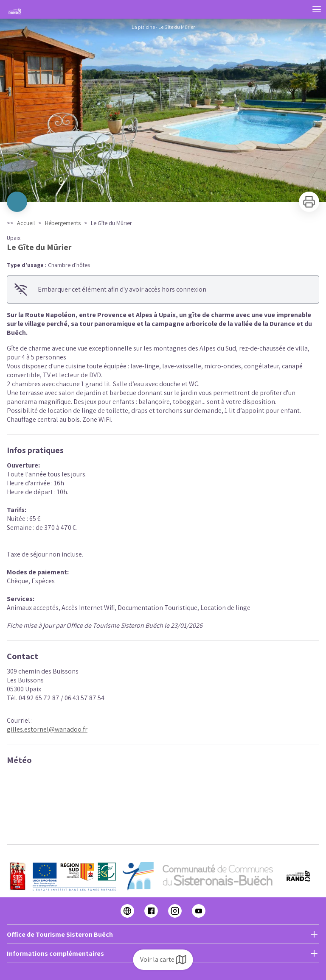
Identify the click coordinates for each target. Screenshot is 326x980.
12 (205, 190)
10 (188, 190)
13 (214, 190)
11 (197, 190)
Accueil (26, 223)
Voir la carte (163, 960)
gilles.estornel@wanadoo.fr (47, 729)
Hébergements (63, 223)
